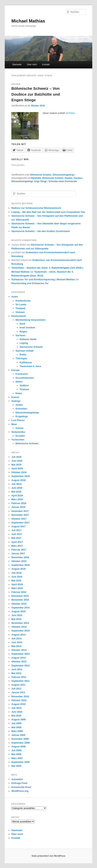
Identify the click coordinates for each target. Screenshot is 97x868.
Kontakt (46, 65)
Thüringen (21, 358)
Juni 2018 (17, 488)
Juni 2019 (17, 461)
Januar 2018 (18, 507)
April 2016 (17, 584)
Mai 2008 (16, 754)
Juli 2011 (16, 689)
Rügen (23, 332)
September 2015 (20, 608)
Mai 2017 (16, 538)
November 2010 (20, 696)
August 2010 (18, 704)
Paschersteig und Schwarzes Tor (30, 283)
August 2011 (18, 685)
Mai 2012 (16, 673)
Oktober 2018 (19, 472)
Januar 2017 (18, 553)
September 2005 (20, 762)
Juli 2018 (16, 484)
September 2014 (20, 631)
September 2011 (20, 681)
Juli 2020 (16, 457)
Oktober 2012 (19, 662)
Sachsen (20, 335)
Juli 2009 (16, 723)
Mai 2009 (16, 727)
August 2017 (18, 526)
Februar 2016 (19, 592)
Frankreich (22, 374)
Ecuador (20, 436)
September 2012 (20, 666)
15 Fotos (70, 113)
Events (15, 397)
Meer (14, 424)
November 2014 (20, 623)
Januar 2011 (18, 692)
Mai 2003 (16, 766)
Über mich (32, 65)
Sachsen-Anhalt (25, 351)
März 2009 (17, 731)
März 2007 (17, 758)
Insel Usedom (27, 328)
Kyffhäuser (26, 362)
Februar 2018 (19, 503)
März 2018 (17, 499)
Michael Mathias (28, 21)
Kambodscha (23, 301)
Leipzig (24, 343)
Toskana (24, 389)
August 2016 (18, 569)
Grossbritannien (25, 378)
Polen (19, 393)
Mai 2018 (16, 492)
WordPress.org (20, 791)
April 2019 (17, 468)
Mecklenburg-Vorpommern (31, 320)
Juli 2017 (16, 530)
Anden (19, 405)
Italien (19, 382)
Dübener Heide (28, 339)
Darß (22, 324)
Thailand (20, 308)
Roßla (23, 355)
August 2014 (18, 635)
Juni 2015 (17, 615)
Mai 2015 (16, 619)
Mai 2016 (16, 581)
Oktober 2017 (19, 519)
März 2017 (17, 546)
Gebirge (16, 401)
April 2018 (17, 496)
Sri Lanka (21, 304)
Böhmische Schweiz (41, 175)
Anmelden (17, 779)
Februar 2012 (19, 677)
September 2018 (20, 476)
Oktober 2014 (19, 627)
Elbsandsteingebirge (64, 175)
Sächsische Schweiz (31, 347)
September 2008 (20, 743)
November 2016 (20, 557)
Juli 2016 (16, 573)
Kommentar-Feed (21, 787)
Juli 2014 (16, 638)
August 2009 (18, 719)
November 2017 (20, 515)
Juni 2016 (17, 577)
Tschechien (18, 440)
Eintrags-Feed (19, 783)
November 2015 (20, 600)
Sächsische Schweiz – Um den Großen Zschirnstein (41, 231)
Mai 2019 (16, 465)
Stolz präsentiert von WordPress (48, 856)
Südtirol (24, 385)
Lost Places (18, 420)
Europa (15, 370)
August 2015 (18, 611)
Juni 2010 (17, 712)
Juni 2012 (17, 669)
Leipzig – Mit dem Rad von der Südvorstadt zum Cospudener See (48, 212)
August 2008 (18, 747)
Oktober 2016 (19, 561)
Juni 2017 (17, 534)
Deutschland (18, 316)
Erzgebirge (22, 416)
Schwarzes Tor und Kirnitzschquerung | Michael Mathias (43, 279)
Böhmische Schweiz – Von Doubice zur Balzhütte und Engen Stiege (36, 94)
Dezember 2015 (20, 596)
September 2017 (20, 523)
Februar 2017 (19, 550)
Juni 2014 (17, 642)
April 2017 (17, 542)
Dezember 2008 (20, 739)
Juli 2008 (16, 750)
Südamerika (18, 432)
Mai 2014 (16, 646)
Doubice (78, 178)
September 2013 (20, 654)
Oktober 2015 (19, 604)
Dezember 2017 (20, 511)
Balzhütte (36, 178)
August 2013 (18, 658)
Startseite (17, 65)
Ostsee (19, 428)
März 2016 (17, 588)
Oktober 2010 (19, 700)
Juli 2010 (16, 708)
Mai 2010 (16, 716)
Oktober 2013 (19, 650)
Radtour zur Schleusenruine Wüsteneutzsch (36, 208)
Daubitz (69, 178)
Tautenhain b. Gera (30, 366)
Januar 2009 (18, 735)
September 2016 (20, 565)
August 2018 (18, 480)
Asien (15, 297)
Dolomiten (21, 409)
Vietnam (20, 312)
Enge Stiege (41, 181)
